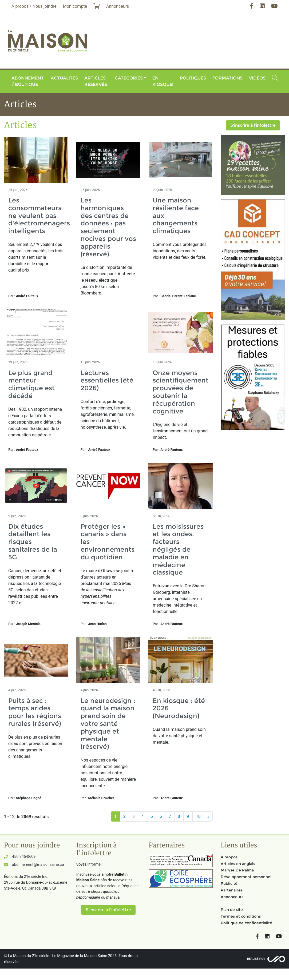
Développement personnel (246, 877)
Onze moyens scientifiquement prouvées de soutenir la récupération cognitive (181, 392)
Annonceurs (232, 897)
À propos (229, 857)
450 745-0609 (24, 857)
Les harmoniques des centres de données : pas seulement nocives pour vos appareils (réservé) (108, 227)
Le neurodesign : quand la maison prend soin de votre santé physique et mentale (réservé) (108, 724)
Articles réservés (96, 81)
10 (198, 816)
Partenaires (232, 890)
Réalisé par (256, 959)
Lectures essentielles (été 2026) (107, 381)
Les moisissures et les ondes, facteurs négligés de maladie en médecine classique (178, 549)
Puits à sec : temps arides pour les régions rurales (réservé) (35, 712)
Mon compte (75, 6)
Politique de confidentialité (246, 923)
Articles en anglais (238, 864)
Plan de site (232, 910)
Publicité (229, 883)
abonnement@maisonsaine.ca (38, 865)
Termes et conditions (241, 916)
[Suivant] (208, 816)
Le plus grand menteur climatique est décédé (31, 384)
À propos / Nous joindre (34, 6)
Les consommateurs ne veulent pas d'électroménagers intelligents (39, 216)
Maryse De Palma (237, 870)
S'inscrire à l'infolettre (253, 125)
